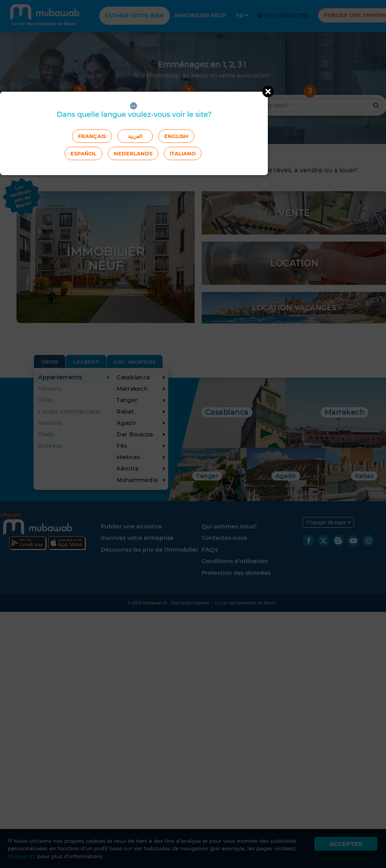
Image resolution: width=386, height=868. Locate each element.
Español (84, 153)
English (176, 136)
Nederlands (133, 153)
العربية (135, 136)
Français (92, 136)
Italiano (183, 153)
